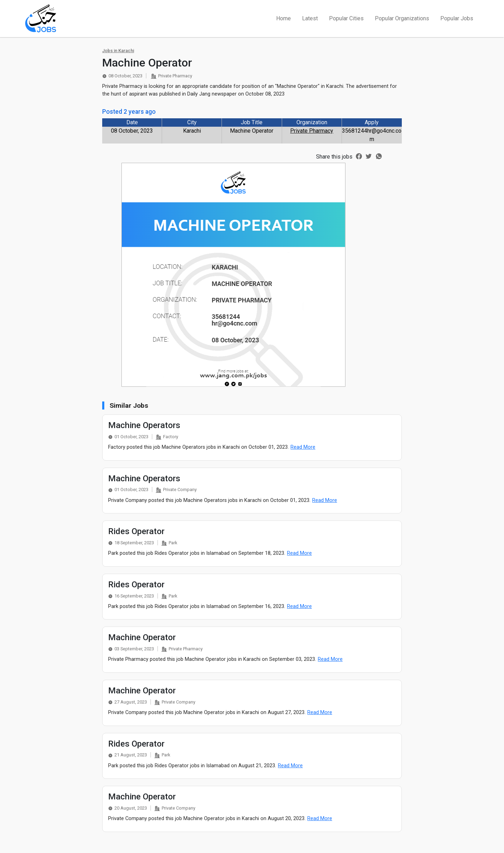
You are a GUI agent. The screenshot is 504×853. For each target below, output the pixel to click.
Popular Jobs (457, 18)
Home (283, 18)
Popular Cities (346, 18)
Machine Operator (142, 637)
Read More (303, 447)
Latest (310, 18)
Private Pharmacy (312, 131)
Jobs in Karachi (118, 51)
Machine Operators (144, 425)
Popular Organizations (402, 18)
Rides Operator (136, 531)
